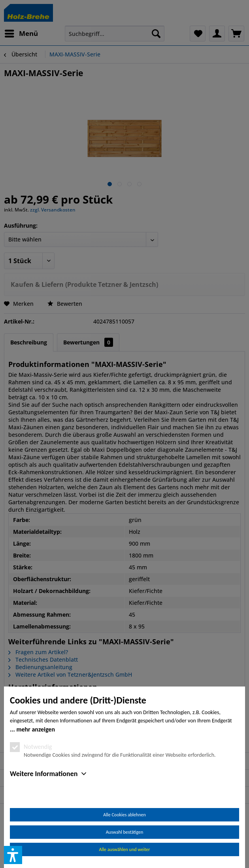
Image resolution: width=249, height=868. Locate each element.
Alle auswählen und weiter (125, 849)
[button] (13, 855)
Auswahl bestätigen (125, 832)
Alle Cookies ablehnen (124, 815)
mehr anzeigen (36, 729)
